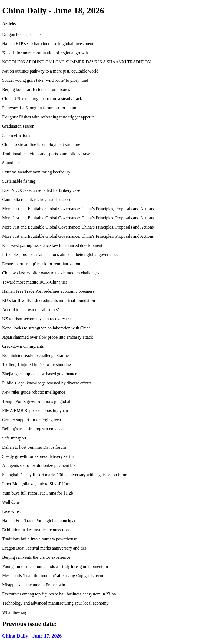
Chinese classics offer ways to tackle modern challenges (51, 273)
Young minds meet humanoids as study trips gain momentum (55, 566)
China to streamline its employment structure (41, 144)
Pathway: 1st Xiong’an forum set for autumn (41, 108)
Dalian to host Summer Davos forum (34, 447)
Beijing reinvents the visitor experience (36, 557)
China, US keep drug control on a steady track (42, 99)
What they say (15, 612)
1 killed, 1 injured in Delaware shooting (37, 365)
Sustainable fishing (19, 181)
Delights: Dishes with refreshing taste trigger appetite (48, 117)
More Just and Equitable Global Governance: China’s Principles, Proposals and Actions (78, 209)
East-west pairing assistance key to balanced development (52, 245)
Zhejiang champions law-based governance (40, 374)
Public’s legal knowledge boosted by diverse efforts (47, 383)
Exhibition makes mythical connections (36, 530)
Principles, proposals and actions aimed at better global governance (60, 255)
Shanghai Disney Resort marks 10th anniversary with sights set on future (65, 475)
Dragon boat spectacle (21, 34)
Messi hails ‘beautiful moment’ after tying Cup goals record (54, 576)
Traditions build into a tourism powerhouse (39, 539)
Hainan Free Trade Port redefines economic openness (48, 291)
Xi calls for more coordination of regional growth (45, 53)
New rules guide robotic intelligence (34, 392)
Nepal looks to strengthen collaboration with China (46, 328)
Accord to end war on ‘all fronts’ (31, 310)
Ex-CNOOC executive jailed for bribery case (41, 190)
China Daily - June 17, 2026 (32, 636)
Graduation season (18, 126)
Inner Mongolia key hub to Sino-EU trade (38, 484)
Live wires (11, 511)
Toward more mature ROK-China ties (35, 282)
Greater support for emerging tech (31, 420)
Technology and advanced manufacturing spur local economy (55, 603)
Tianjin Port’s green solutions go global (36, 401)
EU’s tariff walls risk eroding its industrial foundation (49, 300)
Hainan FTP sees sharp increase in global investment (48, 44)
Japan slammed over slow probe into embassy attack (47, 337)
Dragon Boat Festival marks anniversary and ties (44, 548)
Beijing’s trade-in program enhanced (34, 429)
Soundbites (12, 163)
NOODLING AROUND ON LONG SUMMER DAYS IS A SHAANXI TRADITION (77, 62)
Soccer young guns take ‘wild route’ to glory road (45, 80)
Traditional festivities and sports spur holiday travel (47, 154)
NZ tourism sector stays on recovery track (38, 319)
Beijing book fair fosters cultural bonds (36, 89)
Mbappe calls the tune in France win (34, 585)
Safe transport (14, 438)
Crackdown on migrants (23, 346)
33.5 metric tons (16, 135)
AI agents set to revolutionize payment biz (39, 466)
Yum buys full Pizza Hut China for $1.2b (38, 493)
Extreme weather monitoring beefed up (36, 172)
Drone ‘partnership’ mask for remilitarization (41, 264)
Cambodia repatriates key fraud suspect (36, 200)
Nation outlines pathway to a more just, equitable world (50, 71)
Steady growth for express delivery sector (38, 456)
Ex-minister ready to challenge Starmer (36, 355)
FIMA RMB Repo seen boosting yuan (35, 410)
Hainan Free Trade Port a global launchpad (39, 521)
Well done (11, 502)
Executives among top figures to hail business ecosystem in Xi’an (59, 594)
